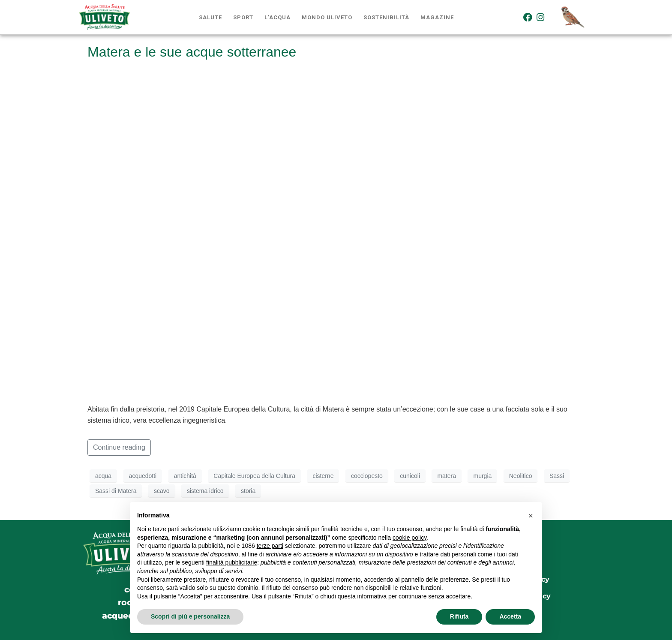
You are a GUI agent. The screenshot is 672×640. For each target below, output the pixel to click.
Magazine (437, 17)
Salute (210, 17)
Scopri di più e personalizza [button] (190, 616)
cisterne (323, 476)
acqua (103, 476)
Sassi (557, 476)
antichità (185, 476)
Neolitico (521, 476)
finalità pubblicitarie (232, 562)
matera (447, 476)
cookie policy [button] (409, 538)
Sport (243, 17)
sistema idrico (205, 491)
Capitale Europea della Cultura (254, 476)
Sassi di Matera (116, 491)
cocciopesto (367, 476)
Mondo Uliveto (327, 17)
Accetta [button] (510, 616)
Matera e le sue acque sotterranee (192, 52)
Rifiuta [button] (459, 616)
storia (248, 491)
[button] (531, 516)
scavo (162, 491)
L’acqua (277, 17)
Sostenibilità (386, 17)
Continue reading (119, 447)
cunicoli (410, 476)
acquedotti (143, 476)
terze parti (270, 546)
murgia (482, 476)
